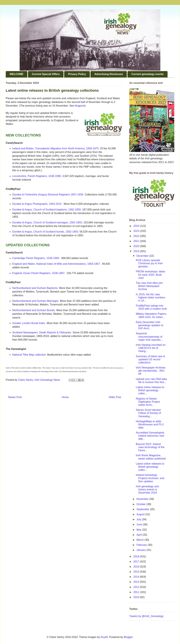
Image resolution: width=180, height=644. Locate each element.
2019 (137, 251)
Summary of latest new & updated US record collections (150, 359)
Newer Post (15, 397)
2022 (137, 236)
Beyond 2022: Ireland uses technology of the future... (150, 447)
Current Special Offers (46, 74)
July (139, 519)
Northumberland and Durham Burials (34, 310)
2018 (137, 556)
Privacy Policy (77, 74)
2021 (137, 241)
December (143, 256)
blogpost (80, 106)
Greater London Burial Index (29, 323)
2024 (137, 226)
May (139, 530)
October (141, 504)
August (141, 514)
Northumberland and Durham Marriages (35, 301)
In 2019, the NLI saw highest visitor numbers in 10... (151, 297)
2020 (137, 246)
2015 (137, 572)
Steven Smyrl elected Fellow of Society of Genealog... (148, 413)
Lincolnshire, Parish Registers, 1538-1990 (37, 176)
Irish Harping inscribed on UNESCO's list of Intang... (151, 348)
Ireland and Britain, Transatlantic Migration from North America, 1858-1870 (55, 148)
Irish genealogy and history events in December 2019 (147, 489)
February (142, 545)
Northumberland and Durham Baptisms (35, 288)
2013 (137, 582)
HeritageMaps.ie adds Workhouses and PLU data (150, 424)
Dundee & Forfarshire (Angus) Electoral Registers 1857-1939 (48, 195)
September (143, 509)
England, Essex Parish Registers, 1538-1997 (38, 273)
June (140, 524)
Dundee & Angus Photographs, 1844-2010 (37, 204)
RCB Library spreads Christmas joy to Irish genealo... (149, 263)
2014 (137, 577)
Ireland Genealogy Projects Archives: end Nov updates (150, 478)
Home (65, 397)
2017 (137, 562)
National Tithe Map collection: (29, 355)
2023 (137, 231)
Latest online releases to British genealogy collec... (150, 390)
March (140, 540)
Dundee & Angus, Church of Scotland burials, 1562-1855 (45, 232)
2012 (137, 587)
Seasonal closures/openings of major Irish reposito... (149, 337)
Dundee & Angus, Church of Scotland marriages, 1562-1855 (47, 222)
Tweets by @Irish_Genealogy (146, 616)
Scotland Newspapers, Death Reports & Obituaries (42, 332)
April (139, 535)
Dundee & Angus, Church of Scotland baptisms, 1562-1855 (47, 210)
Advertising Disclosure (109, 74)
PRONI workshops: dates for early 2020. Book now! (151, 275)
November (143, 499)
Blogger (128, 637)
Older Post (115, 397)
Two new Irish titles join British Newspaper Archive (149, 286)
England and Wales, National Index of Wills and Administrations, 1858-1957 (56, 264)
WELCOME (17, 74)
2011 (137, 592)
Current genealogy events (148, 74)
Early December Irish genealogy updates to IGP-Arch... (150, 325)
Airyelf (104, 637)
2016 (137, 567)
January (141, 550)
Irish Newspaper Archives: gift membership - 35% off (151, 371)
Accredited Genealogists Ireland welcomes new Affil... (150, 436)
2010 (137, 597)
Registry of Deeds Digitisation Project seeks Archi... (148, 402)
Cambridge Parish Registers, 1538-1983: (36, 258)
